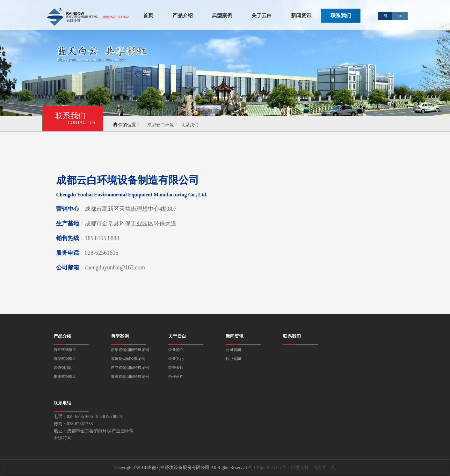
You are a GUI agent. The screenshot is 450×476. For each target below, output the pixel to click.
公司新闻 (233, 350)
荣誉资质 (176, 368)
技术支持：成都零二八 (313, 468)
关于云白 (177, 336)
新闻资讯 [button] (301, 15)
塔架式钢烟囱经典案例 (130, 350)
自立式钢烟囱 (65, 350)
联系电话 (62, 403)
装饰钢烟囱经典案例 (128, 359)
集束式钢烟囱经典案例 (130, 377)
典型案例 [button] (222, 15)
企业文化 (176, 359)
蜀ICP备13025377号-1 (269, 468)
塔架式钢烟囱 (65, 359)
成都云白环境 (161, 125)
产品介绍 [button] (183, 15)
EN (400, 16)
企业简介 (176, 350)
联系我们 (341, 15)
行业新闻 (233, 359)
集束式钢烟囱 (65, 377)
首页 (148, 15)
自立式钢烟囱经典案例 (130, 368)
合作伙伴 (176, 377)
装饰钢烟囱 (63, 368)
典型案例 (120, 336)
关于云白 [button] (262, 15)
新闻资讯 (235, 336)
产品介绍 (62, 336)
